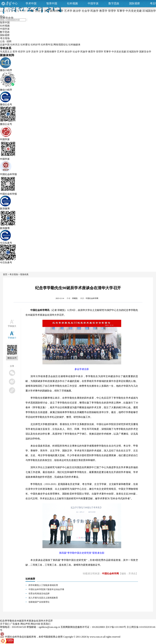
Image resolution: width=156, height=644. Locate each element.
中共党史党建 (119, 52)
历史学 (35, 52)
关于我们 (5, 624)
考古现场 (5, 38)
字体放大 (12, 326)
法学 (28, 52)
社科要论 (25, 45)
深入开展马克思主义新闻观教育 (43, 598)
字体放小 (12, 338)
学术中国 (31, 3)
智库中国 (52, 3)
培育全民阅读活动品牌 (39, 594)
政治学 (68, 52)
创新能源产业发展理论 (39, 602)
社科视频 (72, 3)
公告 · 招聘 (6, 41)
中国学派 (93, 3)
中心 (15, 3)
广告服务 (15, 624)
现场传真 (24, 274)
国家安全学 (145, 52)
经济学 (22, 52)
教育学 (92, 52)
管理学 (100, 52)
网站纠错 (35, 624)
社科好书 (35, 45)
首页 (5, 274)
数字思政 (114, 3)
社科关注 (15, 45)
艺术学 (61, 52)
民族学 (84, 52)
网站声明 (25, 624)
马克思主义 (6, 52)
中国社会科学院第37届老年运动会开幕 (46, 589)
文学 (41, 52)
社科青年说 (47, 45)
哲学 (15, 52)
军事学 (107, 52)
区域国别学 (133, 52)
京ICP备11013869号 (116, 627)
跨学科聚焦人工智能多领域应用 (43, 585)
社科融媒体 (74, 45)
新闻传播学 (50, 52)
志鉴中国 (5, 45)
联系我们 (46, 624)
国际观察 (135, 3)
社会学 (76, 52)
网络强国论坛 (61, 45)
